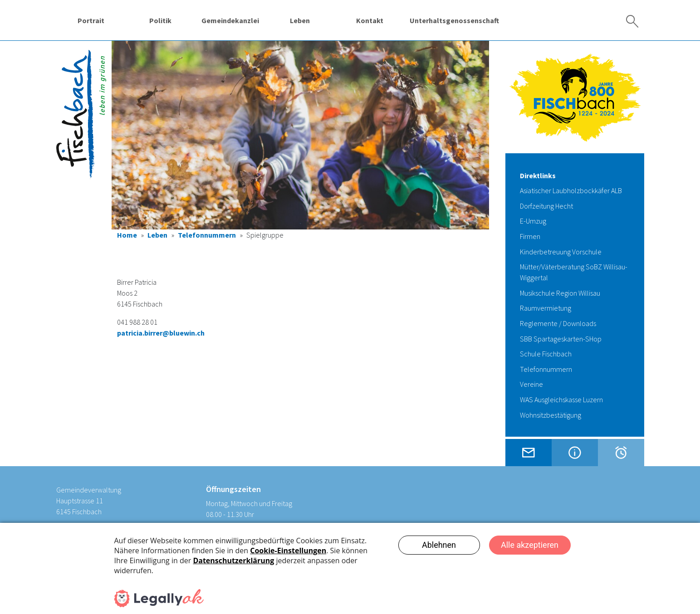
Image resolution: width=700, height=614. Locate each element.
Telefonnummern (207, 235)
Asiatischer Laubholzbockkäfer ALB (571, 190)
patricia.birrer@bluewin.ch (161, 333)
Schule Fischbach (546, 354)
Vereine (531, 384)
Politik (160, 20)
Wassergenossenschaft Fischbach (540, 20)
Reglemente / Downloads (558, 323)
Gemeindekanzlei (230, 20)
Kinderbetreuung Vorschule (561, 252)
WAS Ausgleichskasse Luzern (561, 400)
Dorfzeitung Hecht (546, 206)
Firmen (530, 236)
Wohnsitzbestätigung (551, 415)
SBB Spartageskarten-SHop (561, 339)
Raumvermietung (546, 308)
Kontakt (370, 20)
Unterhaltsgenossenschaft (454, 20)
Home (127, 235)
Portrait (91, 20)
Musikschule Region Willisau (560, 293)
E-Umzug (533, 221)
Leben (300, 20)
